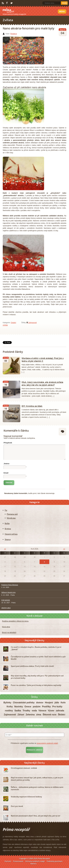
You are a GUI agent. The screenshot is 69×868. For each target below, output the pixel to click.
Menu (62, 11)
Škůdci (62, 715)
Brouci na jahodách (9, 633)
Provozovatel (18, 861)
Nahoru (33, 864)
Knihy (10, 707)
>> (64, 549)
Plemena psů (12, 514)
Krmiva (8, 529)
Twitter (12, 3)
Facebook (7, 3)
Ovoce (28, 707)
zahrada (60, 711)
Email (6, 473)
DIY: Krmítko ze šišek (32, 406)
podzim (37, 707)
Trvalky (26, 711)
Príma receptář (9, 11)
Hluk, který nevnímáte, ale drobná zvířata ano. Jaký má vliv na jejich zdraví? (42, 383)
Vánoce (42, 711)
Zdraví (21, 715)
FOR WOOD (6, 600)
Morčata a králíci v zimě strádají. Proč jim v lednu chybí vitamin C (43, 360)
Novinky (19, 707)
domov (40, 703)
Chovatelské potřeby (24, 703)
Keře (63, 703)
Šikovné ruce (50, 715)
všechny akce (6, 608)
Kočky (7, 523)
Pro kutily (57, 707)
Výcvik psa (11, 518)
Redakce (14, 34)
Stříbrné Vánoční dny (8, 592)
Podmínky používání (55, 861)
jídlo (57, 703)
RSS (3, 3)
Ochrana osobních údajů (35, 861)
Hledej (64, 3)
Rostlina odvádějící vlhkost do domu (15, 621)
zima (39, 715)
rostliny (9, 711)
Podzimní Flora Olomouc (10, 585)
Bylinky (7, 703)
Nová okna (6, 627)
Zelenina (30, 715)
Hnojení (49, 703)
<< (5, 549)
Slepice (8, 539)
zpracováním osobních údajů (47, 743)
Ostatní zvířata (11, 534)
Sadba (18, 711)
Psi (6, 510)
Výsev (51, 711)
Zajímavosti (32, 323)
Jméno (6, 464)
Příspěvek (8, 443)
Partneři (8, 861)
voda (34, 711)
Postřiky (46, 707)
